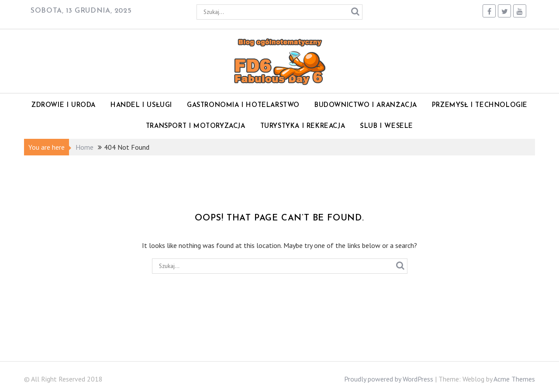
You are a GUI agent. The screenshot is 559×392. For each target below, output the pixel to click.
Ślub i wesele (386, 126)
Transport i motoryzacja (196, 126)
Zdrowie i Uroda (64, 105)
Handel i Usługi (141, 105)
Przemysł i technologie (480, 105)
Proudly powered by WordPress (389, 379)
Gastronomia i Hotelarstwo (243, 105)
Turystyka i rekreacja (303, 126)
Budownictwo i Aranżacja (366, 105)
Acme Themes (514, 379)
